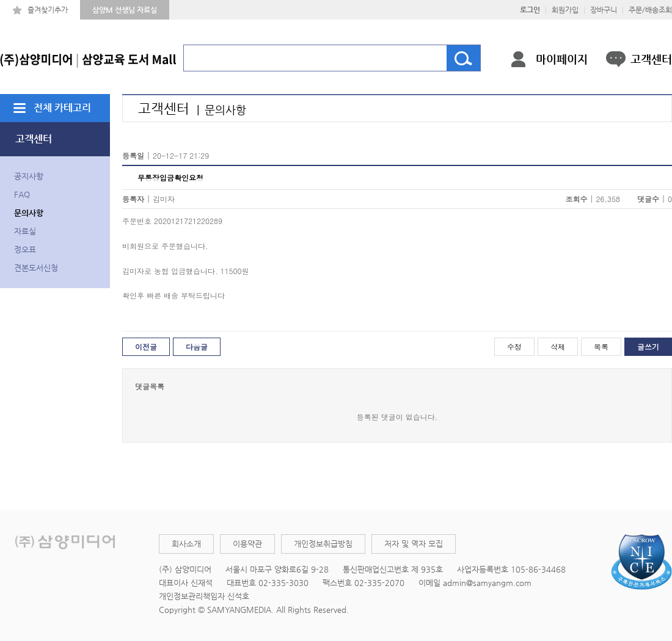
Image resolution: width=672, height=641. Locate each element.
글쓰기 (648, 346)
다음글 (197, 346)
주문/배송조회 (650, 10)
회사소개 (186, 544)
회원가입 (565, 10)
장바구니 (604, 10)
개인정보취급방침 (323, 544)
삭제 (558, 346)
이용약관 (247, 544)
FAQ (22, 194)
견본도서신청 (36, 268)
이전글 (146, 346)
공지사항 (29, 176)
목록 (601, 346)
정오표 (25, 249)
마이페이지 (562, 59)
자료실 (25, 231)
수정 (514, 346)
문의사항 (29, 213)
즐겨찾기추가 (48, 10)
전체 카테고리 (62, 108)
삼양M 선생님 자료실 (125, 10)
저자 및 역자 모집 (414, 544)
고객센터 (651, 59)
